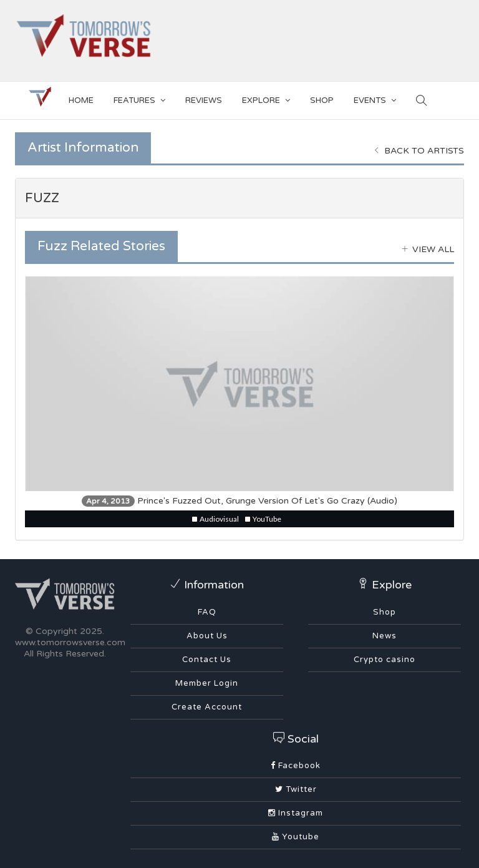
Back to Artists (419, 151)
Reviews (204, 100)
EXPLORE (266, 98)
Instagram (296, 813)
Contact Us (207, 660)
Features (139, 98)
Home (81, 100)
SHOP (322, 100)
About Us (207, 636)
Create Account (207, 707)
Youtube (296, 837)
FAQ (207, 612)
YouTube (263, 519)
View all (428, 249)
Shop (385, 612)
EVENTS (375, 98)
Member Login (207, 683)
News (385, 636)
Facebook (296, 766)
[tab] (239, 198)
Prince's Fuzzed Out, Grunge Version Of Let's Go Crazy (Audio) (239, 501)
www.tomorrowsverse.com (70, 642)
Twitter (296, 789)
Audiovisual (215, 519)
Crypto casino (385, 660)
